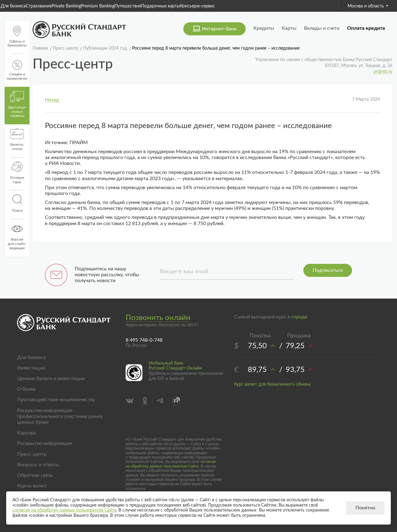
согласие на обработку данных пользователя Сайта (171, 464)
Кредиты (264, 28)
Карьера (27, 433)
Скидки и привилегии (17, 70)
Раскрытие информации (45, 443)
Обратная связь (35, 475)
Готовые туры (17, 173)
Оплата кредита (366, 28)
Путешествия (128, 6)
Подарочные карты (161, 6)
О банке (26, 389)
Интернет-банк (219, 29)
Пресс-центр (32, 454)
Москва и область (368, 6)
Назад (52, 100)
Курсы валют (32, 486)
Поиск (17, 203)
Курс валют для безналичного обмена (272, 384)
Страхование (39, 6)
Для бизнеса (13, 6)
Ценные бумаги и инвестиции (51, 379)
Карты (289, 28)
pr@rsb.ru (383, 72)
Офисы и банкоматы (17, 37)
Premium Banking (98, 6)
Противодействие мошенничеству (56, 400)
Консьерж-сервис (197, 6)
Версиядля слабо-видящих (17, 237)
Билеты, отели (17, 140)
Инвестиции (31, 368)
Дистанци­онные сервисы (17, 104)
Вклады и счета (322, 28)
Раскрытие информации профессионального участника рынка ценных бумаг (60, 416)
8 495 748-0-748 (144, 340)
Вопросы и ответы (38, 465)
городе (299, 317)
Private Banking (66, 6)
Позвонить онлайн (158, 318)
